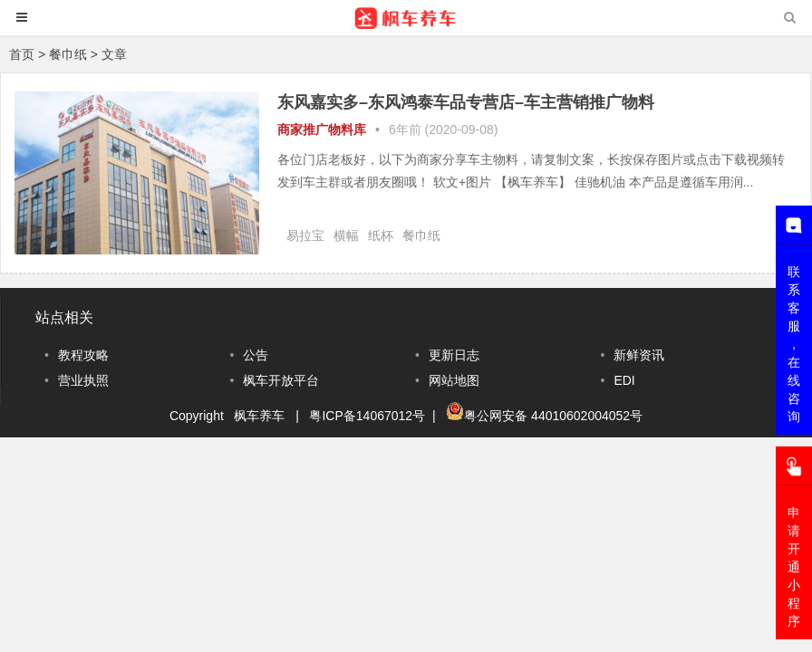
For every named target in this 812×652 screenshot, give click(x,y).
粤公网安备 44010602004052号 (553, 416)
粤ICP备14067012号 (367, 416)
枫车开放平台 (281, 380)
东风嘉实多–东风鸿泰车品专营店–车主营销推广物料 (466, 102)
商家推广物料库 (322, 129)
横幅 (346, 235)
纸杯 (381, 235)
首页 (22, 54)
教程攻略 (83, 355)
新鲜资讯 (639, 355)
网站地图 (454, 380)
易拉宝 (305, 235)
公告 (256, 355)
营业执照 (83, 380)
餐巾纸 (421, 235)
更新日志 (454, 355)
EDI (624, 380)
